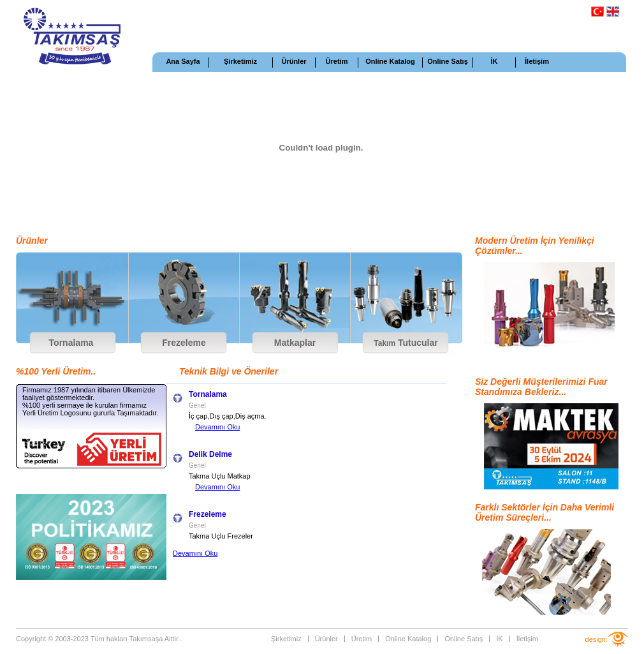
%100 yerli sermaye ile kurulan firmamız (84, 405)
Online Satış (448, 61)
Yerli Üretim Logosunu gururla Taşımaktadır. (90, 413)
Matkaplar (295, 343)
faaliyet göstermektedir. (58, 398)
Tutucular (406, 343)
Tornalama (71, 343)
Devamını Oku (217, 427)
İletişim (537, 61)
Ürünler (294, 61)
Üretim (337, 61)
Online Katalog (390, 61)
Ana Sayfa (183, 61)
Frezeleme (184, 343)
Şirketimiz (240, 61)
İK (494, 61)
